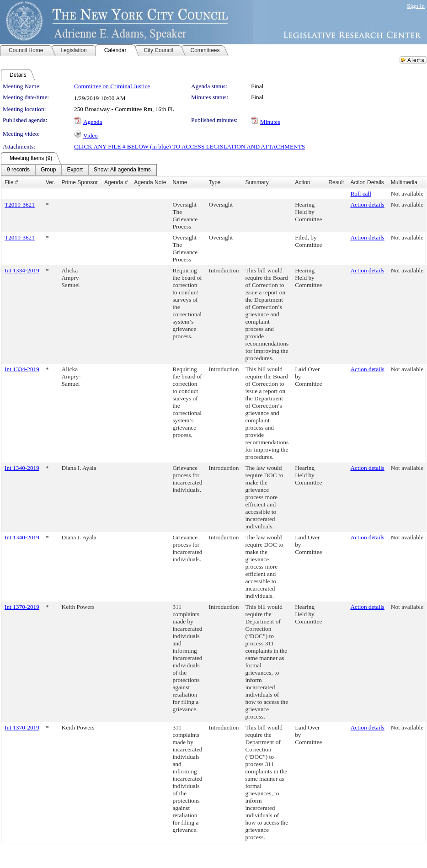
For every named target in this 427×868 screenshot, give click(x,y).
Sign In (416, 6)
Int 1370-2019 (22, 607)
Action (302, 182)
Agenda (93, 122)
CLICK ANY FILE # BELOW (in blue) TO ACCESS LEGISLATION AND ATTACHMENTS (189, 146)
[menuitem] (18, 170)
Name (180, 182)
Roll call (361, 194)
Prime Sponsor (80, 182)
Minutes (270, 122)
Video (91, 136)
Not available (407, 194)
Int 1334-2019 (22, 270)
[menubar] (79, 170)
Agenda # (116, 182)
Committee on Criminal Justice (112, 86)
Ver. (51, 182)
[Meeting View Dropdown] (122, 170)
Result (336, 182)
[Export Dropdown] (75, 170)
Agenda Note (150, 182)
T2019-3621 (20, 205)
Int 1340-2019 (22, 468)
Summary (257, 182)
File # (11, 182)
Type (215, 182)
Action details (367, 205)
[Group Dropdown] (48, 170)
